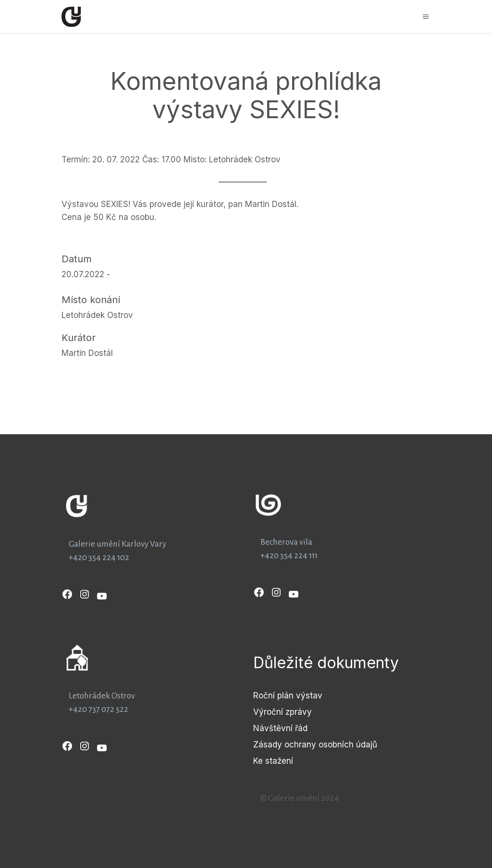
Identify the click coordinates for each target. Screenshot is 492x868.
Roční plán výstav (288, 696)
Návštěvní (274, 728)
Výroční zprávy (283, 712)
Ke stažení (273, 761)
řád (301, 728)
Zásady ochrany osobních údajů (315, 745)
